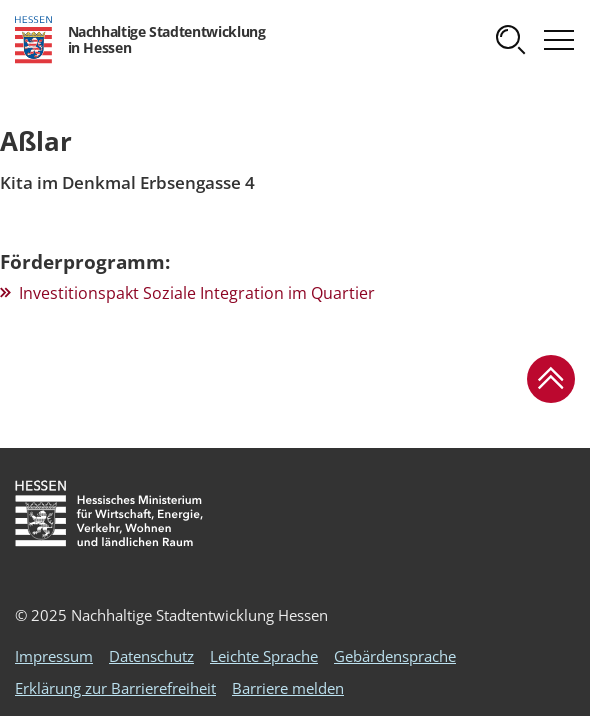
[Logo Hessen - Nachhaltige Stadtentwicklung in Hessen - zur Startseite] (140, 40)
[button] (511, 40)
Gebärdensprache (395, 656)
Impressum (54, 656)
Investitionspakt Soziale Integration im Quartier (197, 293)
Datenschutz (151, 656)
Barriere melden (288, 688)
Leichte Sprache (264, 656)
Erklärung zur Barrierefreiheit (115, 688)
